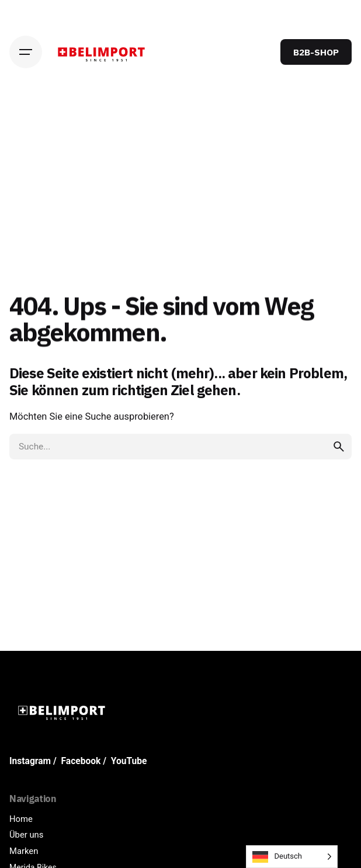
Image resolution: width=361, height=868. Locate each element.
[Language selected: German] (292, 857)
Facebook (81, 761)
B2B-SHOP (316, 52)
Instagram (30, 761)
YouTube (129, 761)
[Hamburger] (26, 52)
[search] (339, 447)
